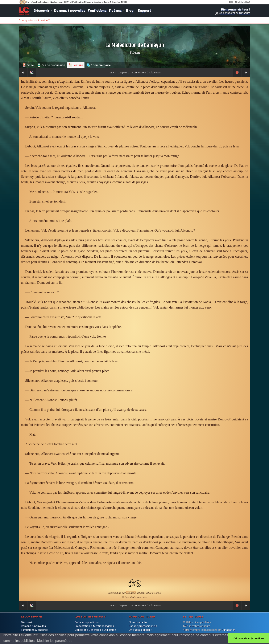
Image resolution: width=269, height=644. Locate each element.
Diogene (135, 52)
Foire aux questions (87, 622)
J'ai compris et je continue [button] (249, 638)
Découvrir (42, 11)
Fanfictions (97, 11)
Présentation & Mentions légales (94, 626)
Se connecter (227, 13)
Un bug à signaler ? (140, 630)
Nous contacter (138, 622)
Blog (130, 11)
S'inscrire (245, 13)
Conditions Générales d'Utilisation (95, 630)
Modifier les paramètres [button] (55, 641)
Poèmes (115, 11)
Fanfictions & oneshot (34, 630)
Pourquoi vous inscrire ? (34, 20)
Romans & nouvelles (70, 11)
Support (144, 11)
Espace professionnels (143, 626)
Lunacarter (228, 630)
